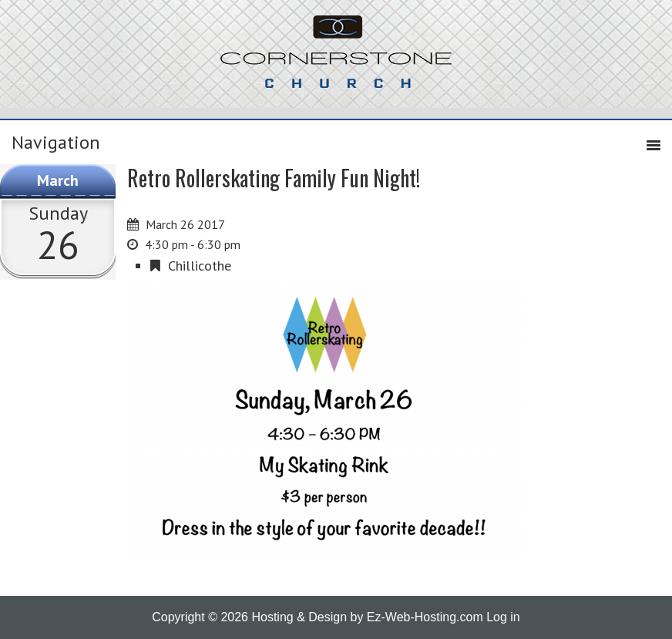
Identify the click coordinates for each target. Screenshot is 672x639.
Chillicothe (200, 266)
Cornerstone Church (336, 59)
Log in (503, 617)
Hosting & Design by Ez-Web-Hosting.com (367, 617)
